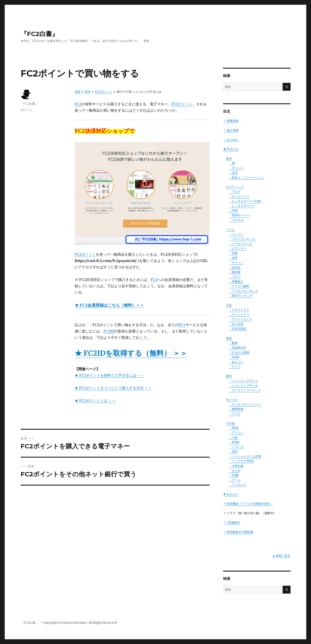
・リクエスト (238, 485)
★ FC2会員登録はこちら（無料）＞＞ (109, 305)
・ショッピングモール (244, 385)
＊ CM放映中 (232, 523)
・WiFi (234, 428)
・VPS (233, 211)
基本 (88, 92)
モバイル (232, 400)
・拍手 (233, 258)
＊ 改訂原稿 (231, 130)
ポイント (27, 110)
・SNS (233, 452)
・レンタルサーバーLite (245, 201)
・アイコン (236, 433)
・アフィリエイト (241, 319)
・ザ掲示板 (236, 466)
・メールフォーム (241, 244)
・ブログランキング (242, 239)
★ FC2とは (231, 149)
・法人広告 (236, 324)
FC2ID (109, 331)
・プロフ (235, 277)
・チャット (236, 263)
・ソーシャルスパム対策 (245, 456)
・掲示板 (235, 272)
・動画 (233, 343)
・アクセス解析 (239, 286)
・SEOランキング (241, 296)
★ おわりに (231, 494)
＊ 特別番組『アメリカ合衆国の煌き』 (248, 504)
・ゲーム (235, 480)
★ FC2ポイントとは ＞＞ (95, 400)
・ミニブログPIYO (241, 461)
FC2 (78, 104)
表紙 (78, 92)
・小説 (233, 437)
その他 (230, 423)
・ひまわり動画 (239, 352)
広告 (229, 305)
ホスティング (235, 187)
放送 (229, 338)
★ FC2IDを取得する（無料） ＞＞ (131, 353)
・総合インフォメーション (246, 177)
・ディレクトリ (239, 315)
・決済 (233, 173)
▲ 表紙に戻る (281, 556)
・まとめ (235, 471)
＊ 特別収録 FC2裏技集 (238, 532)
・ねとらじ (236, 362)
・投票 (233, 253)
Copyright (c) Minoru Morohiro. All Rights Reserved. (80, 623)
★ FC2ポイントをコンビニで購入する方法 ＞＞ (113, 388)
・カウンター (238, 248)
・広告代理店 (238, 329)
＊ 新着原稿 (231, 121)
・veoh (234, 357)
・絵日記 (235, 267)
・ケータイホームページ (245, 404)
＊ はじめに (231, 140)
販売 (229, 376)
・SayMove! (237, 348)
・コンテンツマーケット (245, 390)
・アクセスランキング (244, 291)
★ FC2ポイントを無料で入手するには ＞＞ (110, 375)
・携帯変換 (236, 409)
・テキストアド (239, 310)
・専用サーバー (239, 215)
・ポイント (236, 168)
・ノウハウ (236, 447)
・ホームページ (239, 196)
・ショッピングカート (244, 381)
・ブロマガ (236, 220)
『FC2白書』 (39, 34)
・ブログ (235, 192)
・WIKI (234, 442)
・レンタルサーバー (242, 206)
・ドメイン (236, 234)
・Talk (234, 475)
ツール (230, 229)
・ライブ (235, 367)
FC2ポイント (104, 92)
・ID (232, 163)
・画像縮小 (236, 281)
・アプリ (235, 414)
